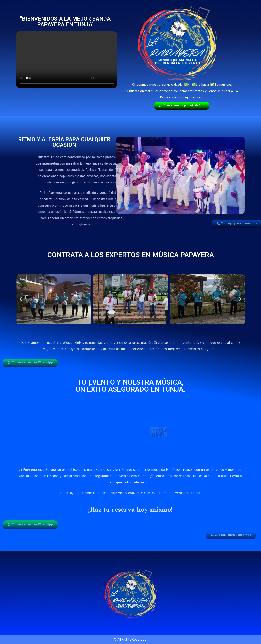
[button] (21, 299)
